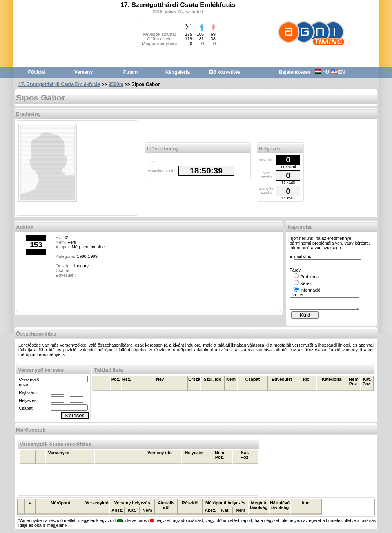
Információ (307, 290)
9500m (116, 84)
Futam (131, 72)
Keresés (75, 418)
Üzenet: (297, 295)
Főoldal (37, 72)
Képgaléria (178, 72)
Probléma (306, 277)
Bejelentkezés (295, 72)
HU (322, 72)
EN (338, 72)
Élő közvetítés (225, 72)
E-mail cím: (300, 256)
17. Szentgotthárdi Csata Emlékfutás (59, 84)
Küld (305, 317)
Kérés (303, 283)
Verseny (83, 72)
